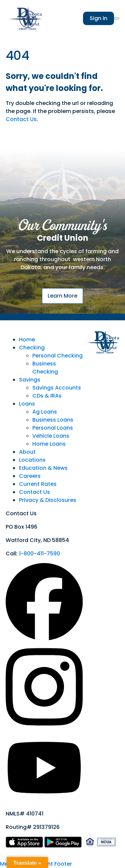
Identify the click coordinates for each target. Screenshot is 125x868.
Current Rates (38, 484)
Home (27, 340)
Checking (32, 348)
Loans (27, 404)
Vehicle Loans (51, 436)
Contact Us (21, 119)
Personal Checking (57, 356)
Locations (32, 460)
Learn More (62, 296)
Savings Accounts (57, 388)
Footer (63, 864)
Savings (30, 380)
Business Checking (45, 368)
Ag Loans (45, 412)
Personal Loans (53, 428)
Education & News (43, 468)
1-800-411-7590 (39, 554)
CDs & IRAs (47, 396)
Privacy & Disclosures (48, 500)
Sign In (98, 18)
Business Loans (53, 420)
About (27, 452)
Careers (30, 476)
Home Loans (49, 444)
